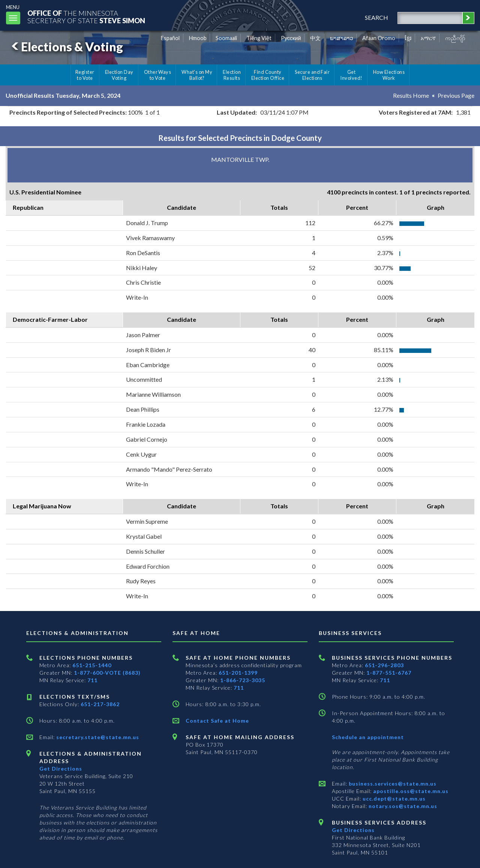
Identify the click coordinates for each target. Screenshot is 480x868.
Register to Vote (85, 75)
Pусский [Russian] (291, 38)
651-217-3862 (100, 704)
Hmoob (198, 38)
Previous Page (456, 95)
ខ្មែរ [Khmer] (408, 38)
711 (92, 680)
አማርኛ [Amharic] (428, 38)
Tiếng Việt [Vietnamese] (259, 38)
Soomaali (226, 38)
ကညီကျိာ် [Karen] (455, 38)
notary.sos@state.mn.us (402, 806)
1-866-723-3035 (243, 680)
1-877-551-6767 (389, 673)
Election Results (232, 75)
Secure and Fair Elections (312, 75)
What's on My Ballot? (197, 75)
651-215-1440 (92, 665)
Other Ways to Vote (158, 75)
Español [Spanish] (170, 38)
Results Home (411, 95)
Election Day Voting (119, 75)
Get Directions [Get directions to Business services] (353, 830)
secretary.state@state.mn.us (97, 737)
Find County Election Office (268, 75)
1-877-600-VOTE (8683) (107, 673)
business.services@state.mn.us (392, 784)
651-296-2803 (384, 665)
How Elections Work (389, 75)
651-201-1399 (238, 673)
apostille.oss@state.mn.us (410, 791)
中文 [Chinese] (315, 38)
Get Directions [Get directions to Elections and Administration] (61, 769)
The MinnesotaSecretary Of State (86, 17)
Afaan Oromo (379, 38)
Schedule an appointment (368, 737)
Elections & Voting (66, 47)
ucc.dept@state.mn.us (393, 799)
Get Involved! (351, 75)
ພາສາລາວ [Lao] (342, 38)
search (376, 17)
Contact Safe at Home (217, 721)
